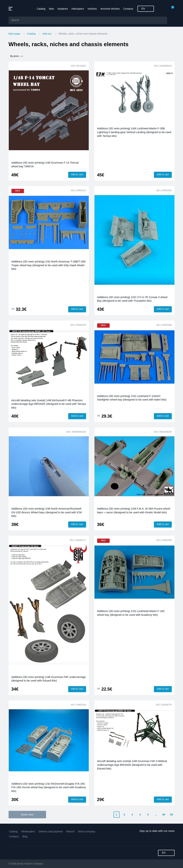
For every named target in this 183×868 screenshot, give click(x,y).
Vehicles (92, 9)
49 (164, 815)
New (51, 9)
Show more (27, 815)
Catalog (41, 9)
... (156, 815)
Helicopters (78, 9)
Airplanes (63, 9)
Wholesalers (28, 831)
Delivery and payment (51, 831)
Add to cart (77, 174)
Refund (70, 831)
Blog (25, 836)
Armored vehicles (110, 9)
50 (172, 815)
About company (87, 831)
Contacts (128, 9)
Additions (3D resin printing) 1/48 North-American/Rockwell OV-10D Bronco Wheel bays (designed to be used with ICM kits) (47, 512)
